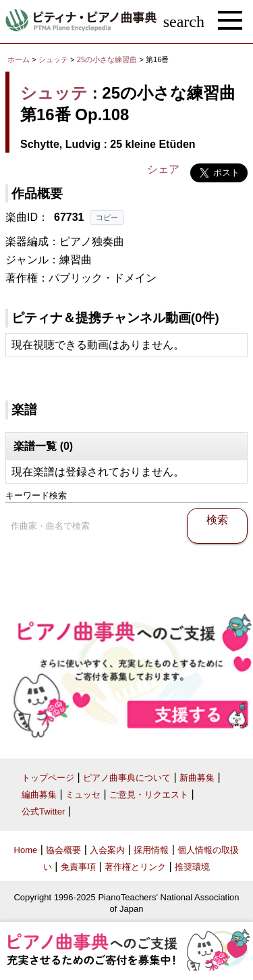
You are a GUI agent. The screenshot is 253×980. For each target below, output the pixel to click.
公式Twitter (43, 811)
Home (26, 850)
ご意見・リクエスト (149, 795)
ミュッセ (83, 795)
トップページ (48, 778)
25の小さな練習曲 (108, 59)
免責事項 (78, 867)
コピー (107, 217)
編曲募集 (39, 795)
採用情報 (151, 850)
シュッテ (53, 59)
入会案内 (107, 850)
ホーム (19, 59)
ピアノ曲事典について (127, 778)
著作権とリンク (135, 867)
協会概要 (63, 850)
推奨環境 (192, 867)
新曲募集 (197, 778)
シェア (163, 169)
